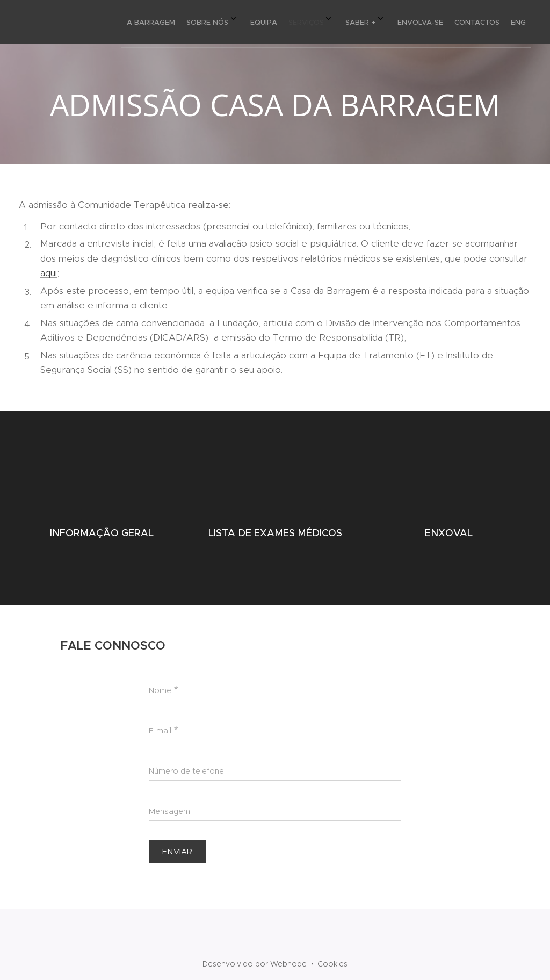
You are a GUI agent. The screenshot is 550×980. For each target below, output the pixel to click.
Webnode (288, 964)
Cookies (332, 964)
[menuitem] (364, 22)
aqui (49, 273)
